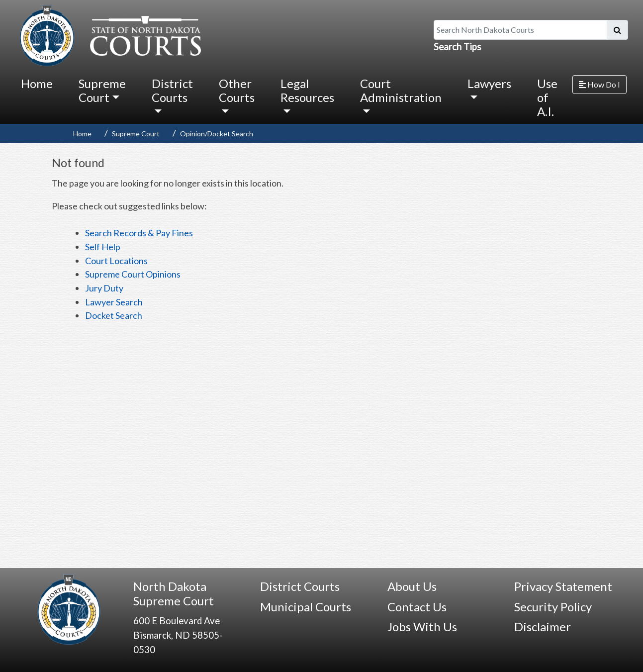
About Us (412, 586)
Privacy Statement (563, 586)
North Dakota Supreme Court (174, 593)
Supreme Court (136, 134)
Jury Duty (104, 288)
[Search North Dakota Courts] (520, 30)
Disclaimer (543, 626)
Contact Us (417, 607)
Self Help (103, 247)
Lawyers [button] (489, 83)
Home (37, 83)
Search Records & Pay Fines (139, 233)
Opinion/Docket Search (217, 134)
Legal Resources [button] (307, 90)
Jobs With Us (422, 626)
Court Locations (116, 261)
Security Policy (553, 607)
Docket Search (114, 315)
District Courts (300, 586)
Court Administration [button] (401, 90)
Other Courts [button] (237, 90)
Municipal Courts (306, 607)
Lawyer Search (114, 302)
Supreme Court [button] (102, 90)
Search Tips (458, 47)
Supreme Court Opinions (133, 274)
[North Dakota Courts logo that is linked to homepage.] (108, 34)
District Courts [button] (172, 90)
